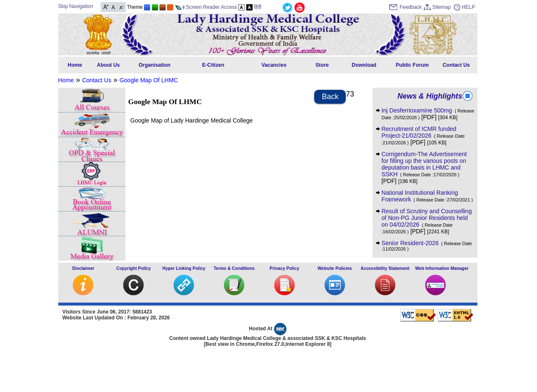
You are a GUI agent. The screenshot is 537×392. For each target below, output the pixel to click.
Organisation (154, 65)
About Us (108, 65)
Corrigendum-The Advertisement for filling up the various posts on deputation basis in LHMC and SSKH (424, 164)
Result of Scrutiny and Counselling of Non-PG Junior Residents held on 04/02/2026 (426, 221)
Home (75, 65)
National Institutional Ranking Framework (427, 196)
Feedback (411, 7)
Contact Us (456, 65)
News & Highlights (430, 96)
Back (330, 97)
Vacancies (274, 65)
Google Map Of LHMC (149, 80)
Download (364, 65)
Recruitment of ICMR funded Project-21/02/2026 (423, 135)
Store (322, 65)
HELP (468, 7)
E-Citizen (213, 65)
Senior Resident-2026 (427, 246)
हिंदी (258, 7)
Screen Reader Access (211, 7)
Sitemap (441, 7)
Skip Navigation (76, 6)
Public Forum (412, 65)
